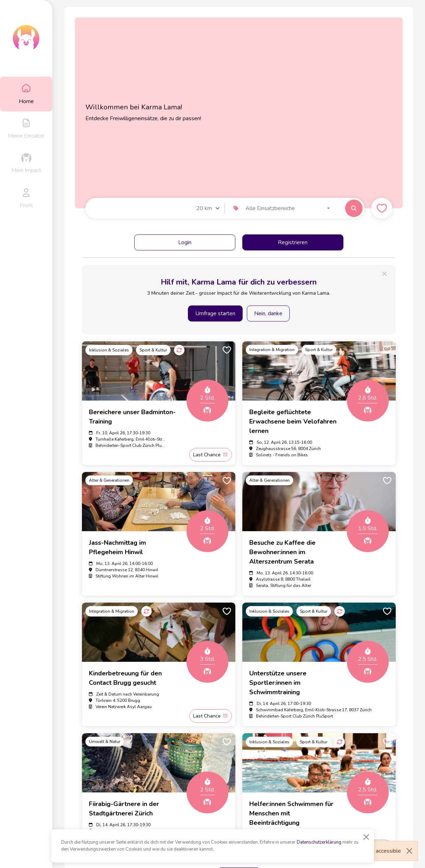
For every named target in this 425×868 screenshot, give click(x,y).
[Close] (366, 837)
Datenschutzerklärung (319, 842)
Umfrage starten (215, 313)
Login (185, 242)
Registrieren (293, 242)
